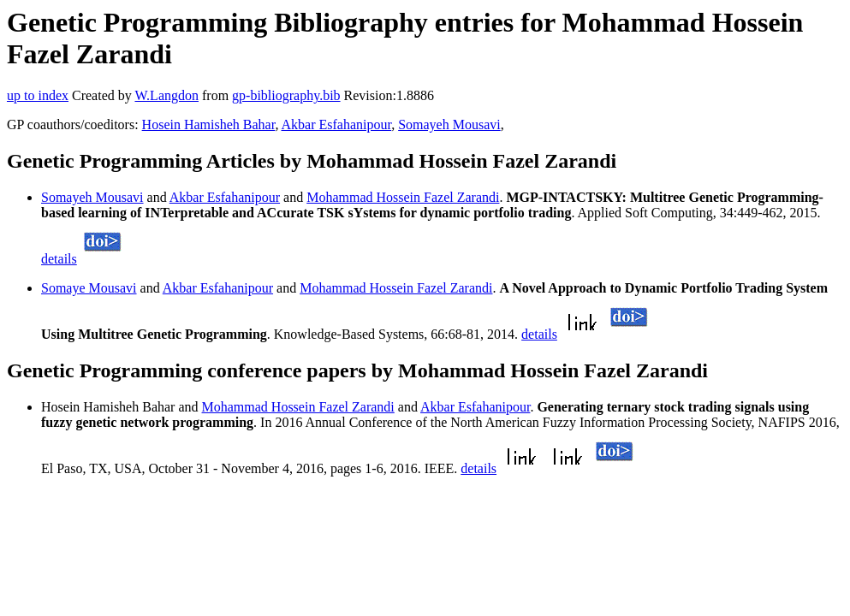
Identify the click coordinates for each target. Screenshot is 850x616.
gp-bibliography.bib (286, 95)
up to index (38, 95)
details (59, 259)
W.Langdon (166, 95)
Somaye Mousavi (89, 288)
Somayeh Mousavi (449, 124)
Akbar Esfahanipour (337, 124)
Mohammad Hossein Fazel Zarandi (403, 197)
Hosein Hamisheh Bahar (209, 124)
